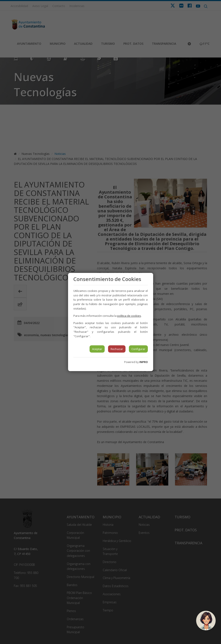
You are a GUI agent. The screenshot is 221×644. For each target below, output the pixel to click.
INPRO (144, 362)
